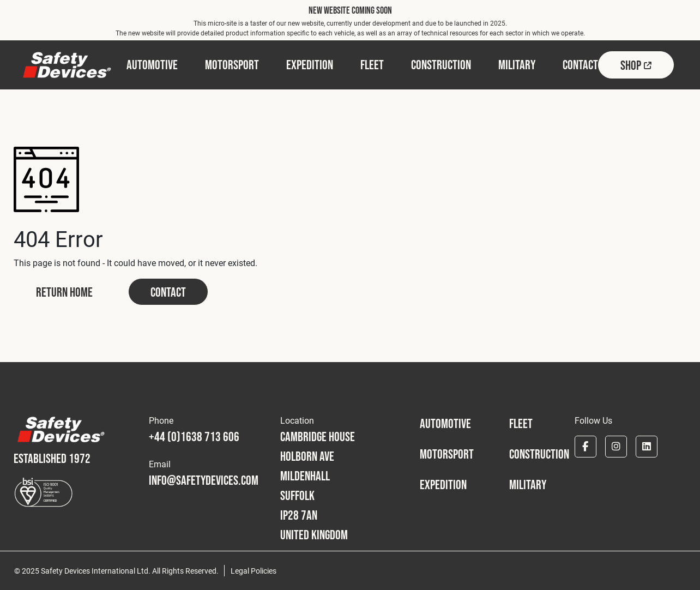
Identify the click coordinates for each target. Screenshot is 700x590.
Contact (168, 292)
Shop (636, 65)
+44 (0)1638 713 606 (194, 437)
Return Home (64, 292)
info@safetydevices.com (204, 480)
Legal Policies (254, 571)
